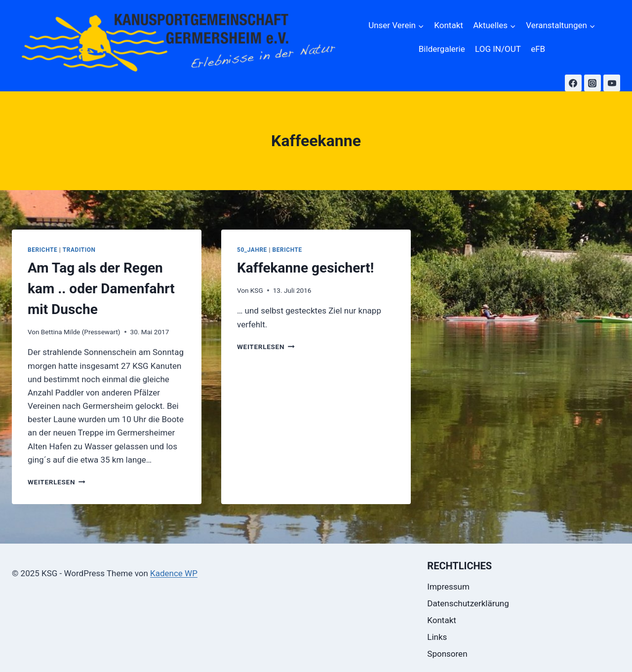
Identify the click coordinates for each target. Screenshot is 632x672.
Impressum (448, 587)
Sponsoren (447, 654)
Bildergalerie (442, 49)
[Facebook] (573, 83)
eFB (538, 49)
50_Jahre (252, 250)
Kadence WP (174, 573)
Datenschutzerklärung (468, 603)
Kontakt (449, 25)
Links (437, 637)
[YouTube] (612, 83)
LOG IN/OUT (498, 49)
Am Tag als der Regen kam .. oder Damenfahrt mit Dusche (101, 289)
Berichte (42, 250)
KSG (257, 290)
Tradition (79, 250)
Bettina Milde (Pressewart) (81, 332)
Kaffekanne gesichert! (305, 268)
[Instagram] (592, 83)
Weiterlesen (57, 482)
